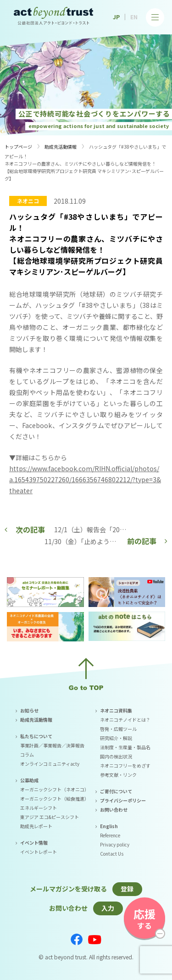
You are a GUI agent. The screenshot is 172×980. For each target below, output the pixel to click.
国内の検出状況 (116, 756)
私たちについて (36, 736)
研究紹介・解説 (116, 738)
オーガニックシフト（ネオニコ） (55, 789)
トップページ (18, 147)
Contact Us (112, 854)
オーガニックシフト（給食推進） (55, 799)
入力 (108, 908)
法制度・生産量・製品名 (125, 747)
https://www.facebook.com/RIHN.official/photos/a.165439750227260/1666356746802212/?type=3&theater (85, 479)
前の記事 (142, 541)
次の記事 (30, 529)
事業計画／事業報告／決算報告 (52, 745)
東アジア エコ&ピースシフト (50, 817)
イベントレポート (39, 852)
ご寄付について (116, 791)
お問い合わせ (114, 810)
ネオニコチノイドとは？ (125, 720)
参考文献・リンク (118, 775)
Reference (110, 835)
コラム (27, 754)
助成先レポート (36, 826)
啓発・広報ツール (118, 729)
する (144, 918)
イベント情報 (34, 843)
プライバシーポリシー (123, 800)
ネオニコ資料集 (116, 710)
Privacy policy (115, 844)
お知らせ (29, 710)
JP (116, 17)
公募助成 (29, 780)
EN (134, 17)
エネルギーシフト (39, 808)
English (109, 826)
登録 (127, 889)
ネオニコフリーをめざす (125, 766)
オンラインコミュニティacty (50, 764)
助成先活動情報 (61, 147)
